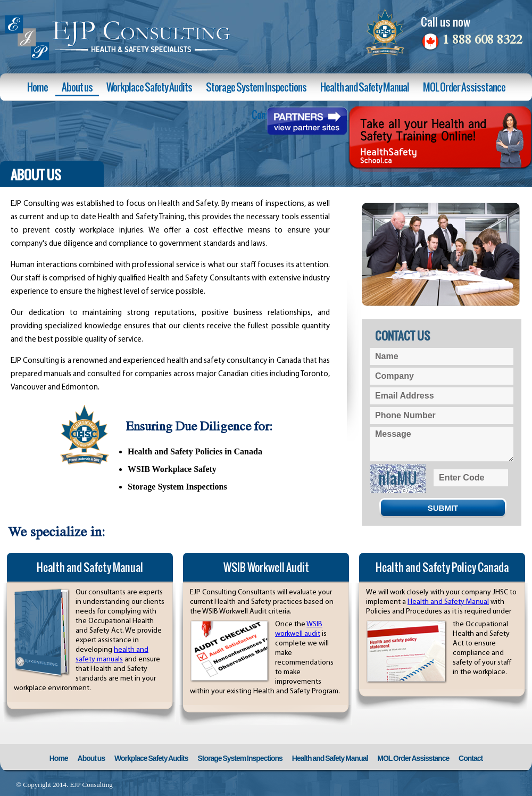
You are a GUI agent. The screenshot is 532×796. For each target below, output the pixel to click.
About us (77, 87)
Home (38, 87)
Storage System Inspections (256, 87)
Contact (471, 758)
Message (442, 444)
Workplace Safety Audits (149, 87)
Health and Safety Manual (365, 87)
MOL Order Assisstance (464, 87)
